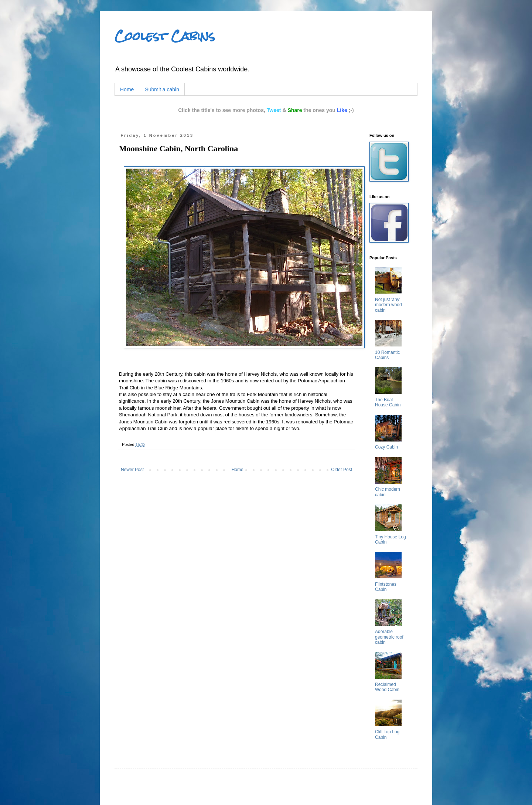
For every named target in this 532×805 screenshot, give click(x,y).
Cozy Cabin (386, 447)
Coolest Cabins (165, 36)
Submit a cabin (162, 89)
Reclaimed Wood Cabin (387, 687)
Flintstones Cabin (386, 587)
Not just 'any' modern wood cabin (388, 305)
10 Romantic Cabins (387, 355)
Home (127, 89)
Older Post (342, 470)
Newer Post (132, 470)
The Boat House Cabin (388, 402)
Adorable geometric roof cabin (389, 637)
